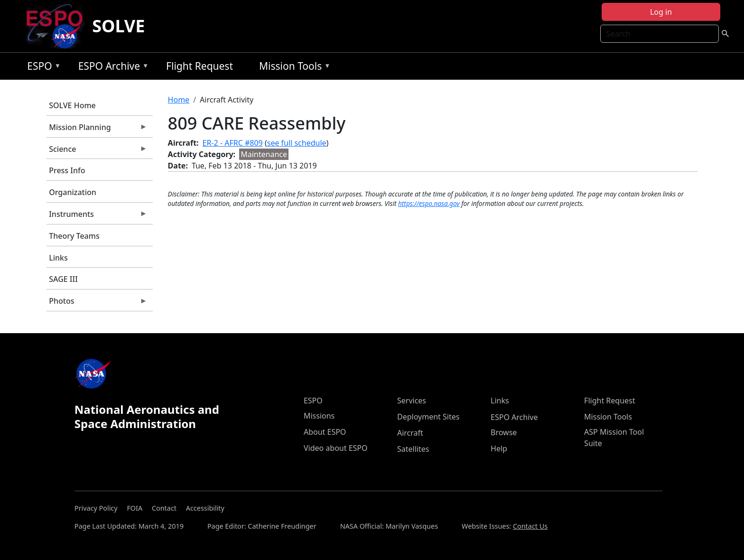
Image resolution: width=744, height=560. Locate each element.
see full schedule (297, 143)
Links (58, 258)
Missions (319, 416)
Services (412, 401)
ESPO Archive (111, 68)
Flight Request (200, 66)
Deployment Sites (428, 417)
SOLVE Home (72, 105)
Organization (73, 192)
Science (97, 151)
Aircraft (410, 433)
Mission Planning (97, 130)
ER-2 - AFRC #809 (233, 143)
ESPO (42, 68)
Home (179, 100)
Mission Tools (293, 68)
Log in (661, 12)
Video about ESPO (336, 448)
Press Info (67, 170)
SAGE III (63, 279)
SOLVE (118, 26)
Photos (97, 303)
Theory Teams (74, 236)
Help (499, 448)
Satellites (413, 449)
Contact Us (530, 526)
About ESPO (325, 432)
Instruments (97, 216)
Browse (504, 432)
